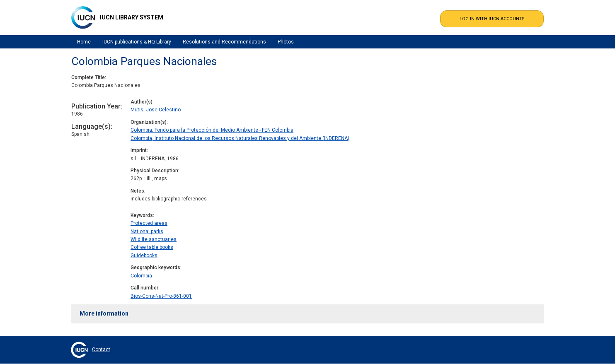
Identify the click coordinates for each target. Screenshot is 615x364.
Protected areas (149, 223)
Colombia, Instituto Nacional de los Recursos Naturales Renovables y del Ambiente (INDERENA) (240, 138)
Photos (286, 42)
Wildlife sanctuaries (154, 239)
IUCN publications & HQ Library (137, 42)
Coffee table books (152, 247)
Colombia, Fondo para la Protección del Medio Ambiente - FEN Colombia (212, 130)
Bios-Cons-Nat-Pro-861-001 (161, 296)
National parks (147, 231)
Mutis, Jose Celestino (156, 110)
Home (84, 42)
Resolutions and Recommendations (224, 42)
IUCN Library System (132, 17)
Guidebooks (144, 256)
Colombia (141, 276)
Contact (101, 350)
